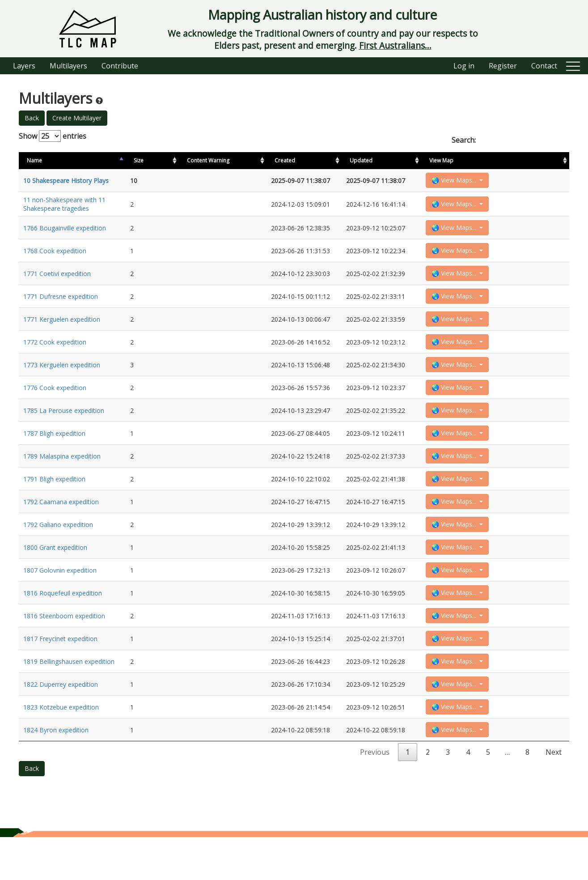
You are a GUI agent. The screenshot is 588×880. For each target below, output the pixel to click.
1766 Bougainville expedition (65, 231)
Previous (375, 795)
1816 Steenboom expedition (64, 649)
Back (32, 118)
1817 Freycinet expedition (60, 674)
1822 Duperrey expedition (61, 723)
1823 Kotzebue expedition (61, 747)
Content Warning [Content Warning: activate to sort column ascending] (204, 160)
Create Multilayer (77, 118)
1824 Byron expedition (56, 772)
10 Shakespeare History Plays (66, 181)
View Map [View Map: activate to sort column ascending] (517, 160)
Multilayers (68, 66)
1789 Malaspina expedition (62, 477)
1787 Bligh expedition (54, 452)
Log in (464, 66)
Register (503, 66)
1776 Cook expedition (55, 403)
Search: (510, 140)
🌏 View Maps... (530, 181)
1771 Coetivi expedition (57, 280)
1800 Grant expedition (55, 575)
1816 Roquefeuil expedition (63, 624)
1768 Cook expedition (55, 255)
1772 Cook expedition (55, 354)
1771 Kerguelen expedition (62, 329)
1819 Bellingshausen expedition (69, 698)
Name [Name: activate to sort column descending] (34, 160)
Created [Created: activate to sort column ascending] (423, 160)
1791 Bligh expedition (54, 501)
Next (554, 795)
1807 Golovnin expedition (60, 600)
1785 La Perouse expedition (64, 427)
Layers (24, 66)
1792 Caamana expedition (61, 526)
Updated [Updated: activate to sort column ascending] (470, 160)
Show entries (53, 136)
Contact (544, 66)
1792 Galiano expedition (58, 551)
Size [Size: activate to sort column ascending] (161, 160)
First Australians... (395, 45)
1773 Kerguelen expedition (62, 378)
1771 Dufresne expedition (61, 304)
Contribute (120, 66)
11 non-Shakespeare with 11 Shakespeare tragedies (64, 206)
